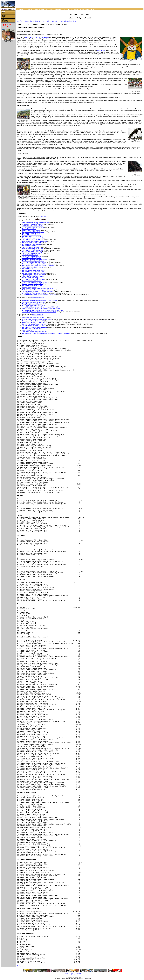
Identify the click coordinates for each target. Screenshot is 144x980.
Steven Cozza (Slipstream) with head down (35, 264)
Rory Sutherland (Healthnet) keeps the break (35, 282)
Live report (55, 21)
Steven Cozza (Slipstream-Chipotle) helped (35, 323)
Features (38, 9)
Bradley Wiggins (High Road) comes (33, 253)
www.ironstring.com (38, 315)
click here (43, 216)
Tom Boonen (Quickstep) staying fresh (33, 261)
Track (64, 9)
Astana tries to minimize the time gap (33, 267)
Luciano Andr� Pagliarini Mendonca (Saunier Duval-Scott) (39, 312)
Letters (82, 9)
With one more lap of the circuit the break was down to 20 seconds (41, 309)
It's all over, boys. (27, 330)
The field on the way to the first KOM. (33, 237)
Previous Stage (64, 21)
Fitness (76, 9)
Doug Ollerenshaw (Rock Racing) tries (33, 232)
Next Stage (73, 21)
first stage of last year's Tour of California (37, 37)
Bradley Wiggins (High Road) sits (32, 256)
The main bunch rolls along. (30, 278)
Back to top (20, 966)
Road (43, 9)
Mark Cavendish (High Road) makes (33, 224)
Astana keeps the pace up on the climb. (34, 238)
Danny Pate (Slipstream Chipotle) (32, 304)
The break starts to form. (29, 229)
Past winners (5, 20)
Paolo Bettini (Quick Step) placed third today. (35, 332)
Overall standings (35, 21)
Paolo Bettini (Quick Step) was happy (33, 290)
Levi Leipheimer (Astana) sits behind (33, 250)
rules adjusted (101, 51)
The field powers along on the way (32, 252)
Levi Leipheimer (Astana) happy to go (33, 293)
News (28, 9)
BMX (51, 9)
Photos (69, 9)
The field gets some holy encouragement (34, 273)
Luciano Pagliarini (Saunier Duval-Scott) (34, 326)
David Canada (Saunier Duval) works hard (34, 241)
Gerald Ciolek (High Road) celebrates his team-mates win (39, 295)
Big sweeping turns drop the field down (33, 275)
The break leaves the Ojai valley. (32, 235)
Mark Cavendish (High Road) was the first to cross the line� (40, 300)
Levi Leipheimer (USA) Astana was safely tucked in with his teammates (43, 310)
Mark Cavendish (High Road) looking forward (35, 259)
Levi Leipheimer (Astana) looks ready (33, 279)
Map (3, 19)
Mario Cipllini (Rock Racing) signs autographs (35, 223)
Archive (71, 974)
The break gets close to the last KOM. (33, 272)
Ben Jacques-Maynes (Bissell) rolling (33, 227)
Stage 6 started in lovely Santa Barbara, (34, 318)
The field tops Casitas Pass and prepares (34, 324)
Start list (4, 15)
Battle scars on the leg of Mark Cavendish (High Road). (38, 288)
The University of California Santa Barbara (34, 327)
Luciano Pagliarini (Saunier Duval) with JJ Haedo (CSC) (38, 292)
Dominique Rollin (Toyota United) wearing (34, 262)
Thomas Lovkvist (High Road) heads (33, 249)
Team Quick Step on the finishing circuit (34, 306)
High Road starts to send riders (31, 247)
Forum (93, 9)
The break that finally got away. (31, 233)
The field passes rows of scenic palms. (33, 270)
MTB (47, 9)
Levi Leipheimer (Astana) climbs (31, 244)
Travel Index (78, 974)
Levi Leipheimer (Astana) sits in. (31, 258)
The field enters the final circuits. (31, 281)
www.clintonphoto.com (38, 297)
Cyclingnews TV (21, 9)
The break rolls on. (27, 269)
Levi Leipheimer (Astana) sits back (32, 240)
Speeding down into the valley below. (33, 276)
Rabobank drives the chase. (30, 255)
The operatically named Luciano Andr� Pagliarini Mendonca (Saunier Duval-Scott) (46, 333)
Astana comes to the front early (31, 230)
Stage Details (46, 21)
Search (87, 9)
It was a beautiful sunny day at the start (33, 302)
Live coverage (5, 14)
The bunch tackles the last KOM (31, 243)
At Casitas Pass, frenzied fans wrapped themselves (37, 319)
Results (27, 21)
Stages (3, 13)
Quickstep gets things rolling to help (32, 284)
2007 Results (5, 22)
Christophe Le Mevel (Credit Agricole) (33, 321)
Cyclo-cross (58, 9)
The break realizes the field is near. (32, 285)
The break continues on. (29, 246)
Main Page (20, 21)
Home (3, 11)
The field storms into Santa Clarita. (32, 329)
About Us (73, 975)
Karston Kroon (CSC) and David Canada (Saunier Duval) (39, 266)
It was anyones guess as (29, 287)
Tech (32, 9)
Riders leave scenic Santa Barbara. (32, 226)
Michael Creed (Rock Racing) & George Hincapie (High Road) (40, 307)
